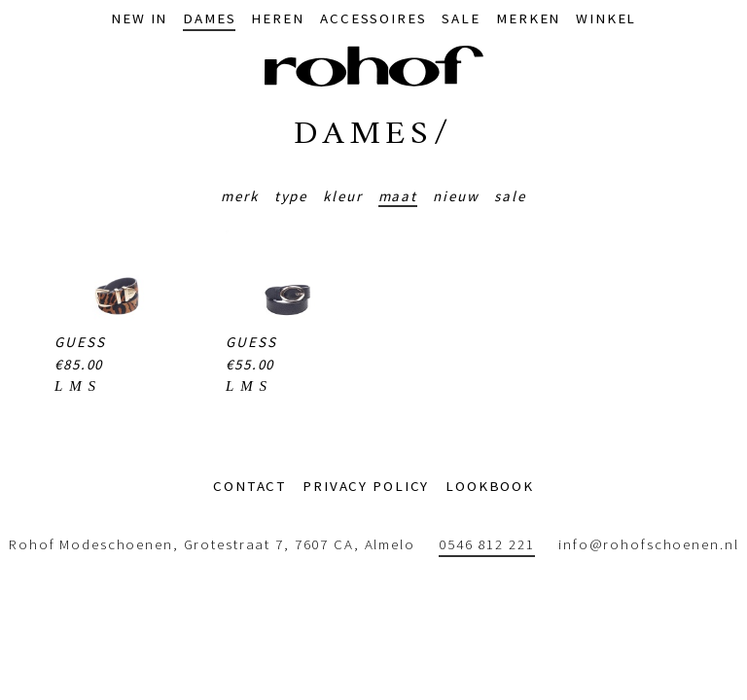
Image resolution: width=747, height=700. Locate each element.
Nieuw (456, 196)
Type (291, 196)
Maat (398, 196)
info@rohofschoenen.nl (648, 545)
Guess (80, 342)
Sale (510, 196)
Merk (240, 196)
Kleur (342, 196)
